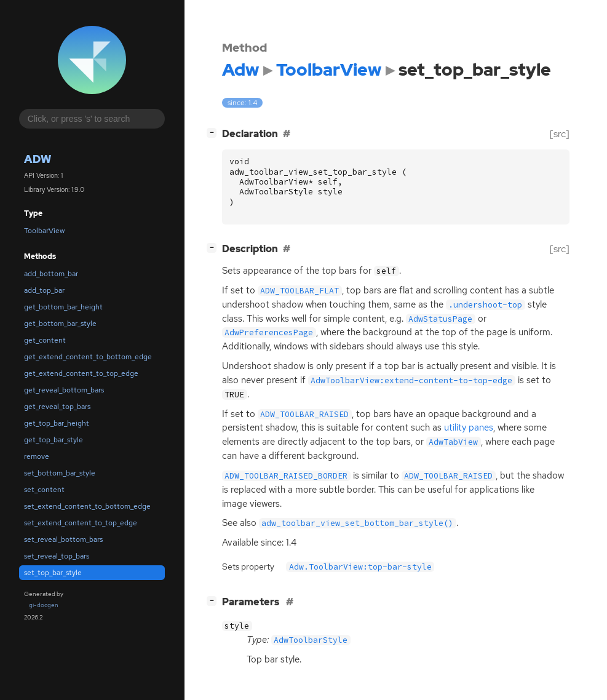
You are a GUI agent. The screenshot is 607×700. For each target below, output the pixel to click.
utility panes (469, 428)
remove (37, 456)
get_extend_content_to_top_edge (81, 373)
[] (214, 133)
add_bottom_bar (51, 274)
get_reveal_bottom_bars (64, 390)
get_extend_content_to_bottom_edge (88, 357)
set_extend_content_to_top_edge (81, 523)
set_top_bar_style (53, 573)
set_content (44, 490)
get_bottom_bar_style (60, 324)
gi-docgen (44, 605)
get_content (45, 340)
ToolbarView (44, 231)
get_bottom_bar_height (63, 307)
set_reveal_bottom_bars (63, 539)
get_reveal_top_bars (57, 407)
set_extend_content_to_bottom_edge (87, 506)
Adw (38, 159)
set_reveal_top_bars (57, 556)
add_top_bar (44, 290)
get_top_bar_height (57, 423)
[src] (560, 134)
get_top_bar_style (54, 440)
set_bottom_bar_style (60, 473)
